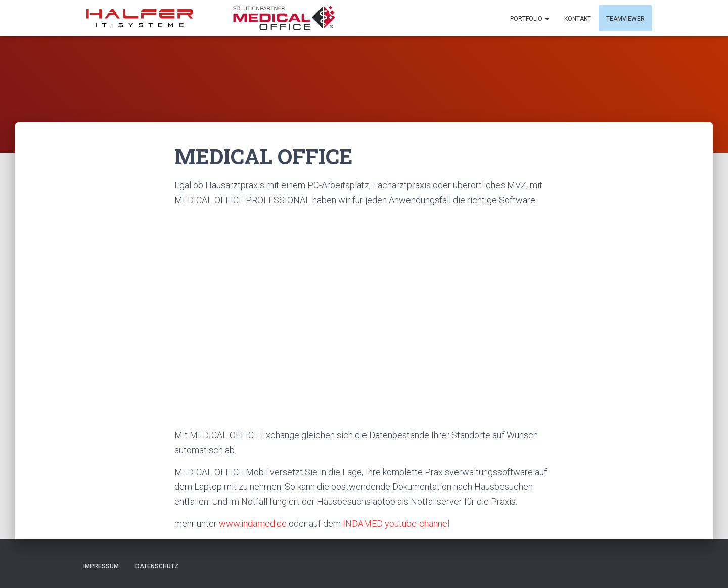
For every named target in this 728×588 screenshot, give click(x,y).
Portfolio (530, 19)
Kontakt (578, 19)
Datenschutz (157, 566)
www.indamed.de (253, 524)
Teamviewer (625, 19)
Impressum (101, 566)
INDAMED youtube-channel (397, 524)
